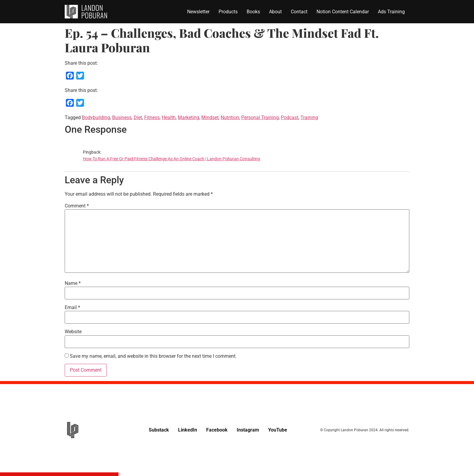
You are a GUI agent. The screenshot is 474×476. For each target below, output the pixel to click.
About (275, 12)
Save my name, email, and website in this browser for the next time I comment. (153, 356)
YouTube (278, 430)
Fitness (152, 117)
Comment (77, 206)
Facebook (217, 430)
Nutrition (230, 117)
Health (169, 117)
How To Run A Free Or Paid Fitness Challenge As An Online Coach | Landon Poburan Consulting (171, 159)
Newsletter (198, 12)
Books (253, 12)
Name (73, 283)
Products (228, 12)
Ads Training (391, 12)
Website (73, 332)
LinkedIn (188, 430)
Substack (159, 430)
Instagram (248, 430)
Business (122, 117)
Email (72, 308)
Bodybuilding (96, 117)
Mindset (210, 117)
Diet (138, 117)
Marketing (188, 117)
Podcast (290, 117)
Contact (299, 12)
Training (309, 117)
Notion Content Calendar (343, 12)
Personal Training (260, 117)
